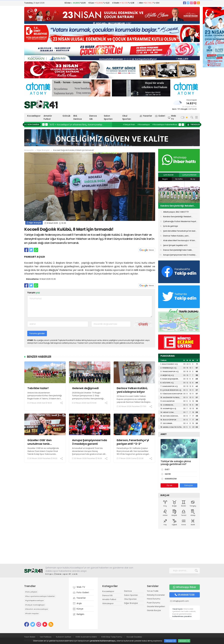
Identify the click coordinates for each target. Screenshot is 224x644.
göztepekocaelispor (35, 600)
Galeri (160, 116)
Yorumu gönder (37, 333)
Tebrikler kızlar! (38, 388)
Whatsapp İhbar (184, 587)
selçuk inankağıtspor (35, 605)
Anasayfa (29, 150)
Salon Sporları (108, 117)
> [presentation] (46, 124)
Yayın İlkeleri (30, 637)
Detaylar (170, 641)
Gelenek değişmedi (85, 388)
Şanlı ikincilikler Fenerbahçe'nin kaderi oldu (180, 231)
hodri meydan (32, 613)
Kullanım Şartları (64, 637)
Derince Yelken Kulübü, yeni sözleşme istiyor (132, 390)
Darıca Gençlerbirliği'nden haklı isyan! (177, 250)
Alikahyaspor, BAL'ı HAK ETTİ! (176, 212)
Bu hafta (179, 179)
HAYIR (167, 474)
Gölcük (66, 116)
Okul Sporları (127, 117)
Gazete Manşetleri (156, 606)
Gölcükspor (108, 603)
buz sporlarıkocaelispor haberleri (40, 596)
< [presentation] (43, 124)
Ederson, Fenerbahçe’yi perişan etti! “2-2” (133, 442)
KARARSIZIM (170, 479)
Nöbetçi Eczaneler (156, 595)
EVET (167, 469)
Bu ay (193, 179)
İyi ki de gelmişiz (171, 226)
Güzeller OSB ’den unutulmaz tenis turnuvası (40, 442)
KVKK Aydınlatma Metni (86, 637)
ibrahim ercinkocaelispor (37, 609)
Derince (128, 591)
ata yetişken (31, 592)
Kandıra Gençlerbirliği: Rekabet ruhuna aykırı (177, 206)
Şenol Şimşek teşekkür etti (175, 245)
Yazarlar (146, 116)
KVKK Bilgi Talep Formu (112, 637)
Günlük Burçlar (154, 610)
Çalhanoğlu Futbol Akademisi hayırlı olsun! (180, 222)
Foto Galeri (81, 592)
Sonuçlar (189, 485)
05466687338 (185, 595)
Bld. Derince (78, 117)
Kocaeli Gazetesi (134, 637)
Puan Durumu (154, 603)
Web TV (172, 117)
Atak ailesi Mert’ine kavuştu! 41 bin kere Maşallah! (179, 241)
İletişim (79, 614)
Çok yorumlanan (189, 175)
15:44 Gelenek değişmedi (64, 125)
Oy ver (169, 485)
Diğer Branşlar (43, 150)
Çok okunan (169, 175)
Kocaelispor (34, 116)
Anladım (184, 641)
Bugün (165, 179)
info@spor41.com (181, 601)
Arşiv (77, 603)
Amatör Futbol (48, 117)
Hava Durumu (154, 599)
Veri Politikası (46, 637)
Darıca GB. (93, 117)
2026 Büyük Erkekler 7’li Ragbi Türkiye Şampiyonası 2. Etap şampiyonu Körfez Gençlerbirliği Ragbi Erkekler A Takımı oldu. (88, 397)
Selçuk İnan (129, 124)
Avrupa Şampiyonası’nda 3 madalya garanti (90, 442)
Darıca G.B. (108, 595)
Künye (78, 609)
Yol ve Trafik (153, 591)
